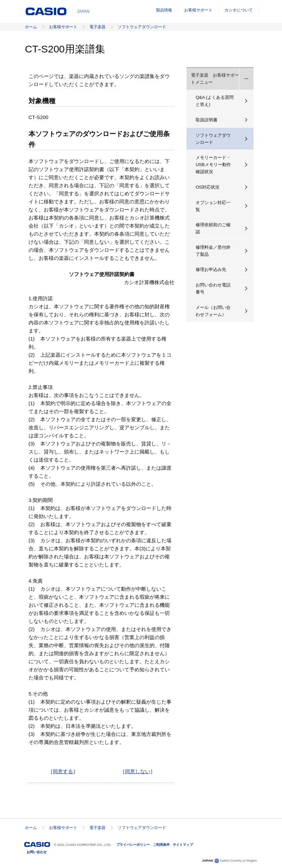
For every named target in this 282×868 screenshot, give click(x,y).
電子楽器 (97, 27)
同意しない (138, 771)
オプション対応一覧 (213, 206)
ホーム (31, 27)
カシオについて (239, 10)
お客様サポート (198, 10)
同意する (63, 771)
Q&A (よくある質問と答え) (215, 101)
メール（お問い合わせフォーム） (213, 311)
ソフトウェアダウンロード (142, 27)
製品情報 (164, 10)
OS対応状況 (208, 187)
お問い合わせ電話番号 (213, 288)
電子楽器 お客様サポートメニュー (215, 79)
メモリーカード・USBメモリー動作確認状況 (213, 165)
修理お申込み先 (211, 269)
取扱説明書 (207, 120)
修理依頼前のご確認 (213, 228)
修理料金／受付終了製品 (213, 251)
